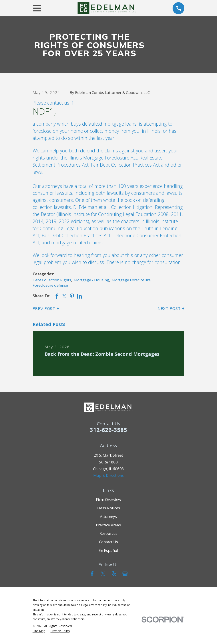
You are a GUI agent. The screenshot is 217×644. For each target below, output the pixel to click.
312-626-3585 (108, 430)
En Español (108, 550)
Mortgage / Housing (91, 280)
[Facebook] (92, 574)
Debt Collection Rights (52, 280)
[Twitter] (103, 574)
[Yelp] (114, 574)
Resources (108, 533)
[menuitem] (39, 631)
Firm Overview (108, 499)
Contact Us (108, 542)
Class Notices (108, 508)
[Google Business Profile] (125, 574)
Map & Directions (108, 475)
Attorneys (108, 517)
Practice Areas (108, 525)
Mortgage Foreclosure (131, 280)
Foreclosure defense (50, 285)
